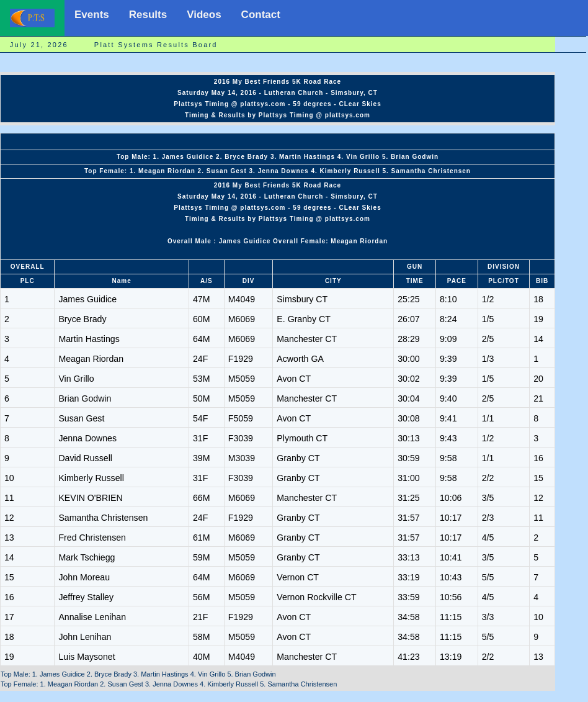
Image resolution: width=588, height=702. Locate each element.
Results (148, 15)
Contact (261, 15)
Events (92, 15)
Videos (204, 15)
